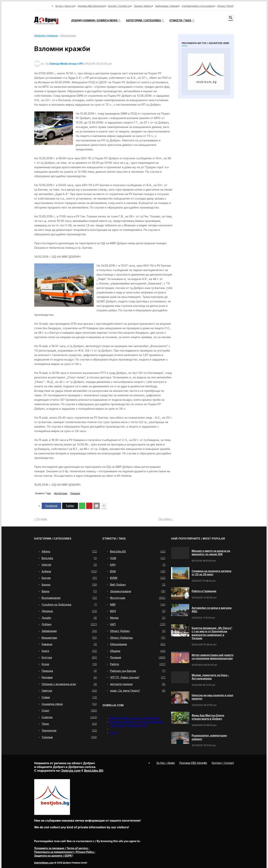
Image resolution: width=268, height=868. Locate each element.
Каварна (69, 644)
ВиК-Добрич (138, 585)
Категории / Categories (143, 20)
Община (138, 651)
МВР (138, 605)
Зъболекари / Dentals (167, 6)
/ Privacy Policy (64, 852)
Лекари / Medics (143, 6)
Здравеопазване (138, 591)
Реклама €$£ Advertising (91, 6)
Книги (69, 651)
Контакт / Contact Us (119, 6)
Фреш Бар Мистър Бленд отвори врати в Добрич (208, 717)
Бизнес (69, 585)
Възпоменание (69, 598)
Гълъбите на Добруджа (69, 605)
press (113, 733)
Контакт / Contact (223, 763)
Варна (69, 591)
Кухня (69, 664)
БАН (138, 565)
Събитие (69, 717)
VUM (138, 558)
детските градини (138, 684)
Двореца (69, 611)
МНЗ (138, 611)
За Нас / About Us (65, 6)
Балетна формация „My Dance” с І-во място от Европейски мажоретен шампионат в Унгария (212, 633)
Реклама (69, 677)
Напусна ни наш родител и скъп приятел (212, 697)
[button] (231, 18)
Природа (69, 671)
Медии (138, 618)
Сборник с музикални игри (69, 684)
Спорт (69, 711)
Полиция (75, 493)
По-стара (164, 519)
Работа (138, 664)
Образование (138, 644)
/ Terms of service (61, 848)
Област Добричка (138, 638)
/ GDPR (53, 856)
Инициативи (69, 638)
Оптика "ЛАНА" (226, 6)
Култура (69, 657)
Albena (69, 551)
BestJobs (69, 558)
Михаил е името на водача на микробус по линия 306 (211, 552)
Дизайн (69, 618)
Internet (69, 565)
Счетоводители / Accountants (198, 6)
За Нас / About (166, 763)
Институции (68, 36)
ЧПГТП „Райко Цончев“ (138, 677)
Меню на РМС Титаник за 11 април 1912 (135, 718)
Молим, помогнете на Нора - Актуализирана (210, 677)
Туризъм (69, 737)
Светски (69, 691)
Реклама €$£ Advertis (193, 763)
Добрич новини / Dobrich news (94, 20)
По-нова (42, 519)
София (69, 697)
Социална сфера (69, 704)
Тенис (69, 724)
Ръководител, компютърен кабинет (209, 737)
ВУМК (138, 578)
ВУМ (138, 571)
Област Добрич (138, 631)
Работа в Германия (204, 591)
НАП (138, 624)
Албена (69, 571)
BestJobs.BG (138, 551)
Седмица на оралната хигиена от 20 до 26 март (212, 573)
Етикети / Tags (180, 20)
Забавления (69, 631)
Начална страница (46, 36)
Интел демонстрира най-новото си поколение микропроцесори (213, 657)
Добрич (69, 624)
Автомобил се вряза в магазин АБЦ (212, 610)
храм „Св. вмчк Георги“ (138, 691)
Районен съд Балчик (138, 671)
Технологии (69, 731)
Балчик (69, 578)
